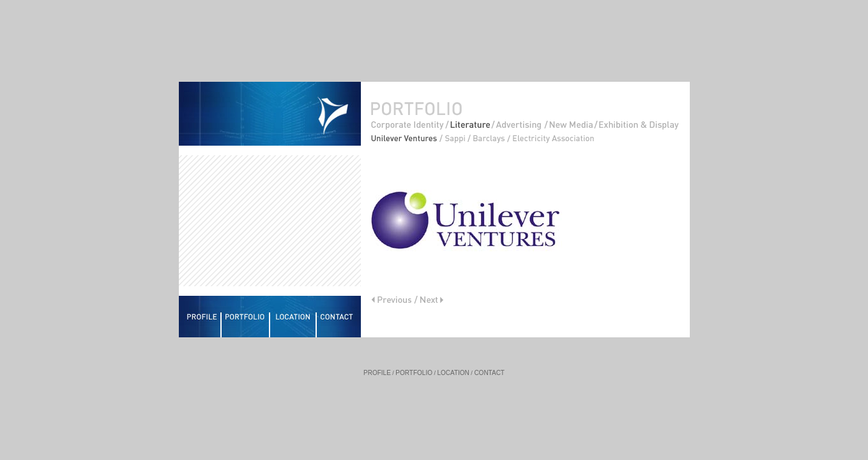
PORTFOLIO (414, 373)
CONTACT (489, 373)
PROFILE (377, 373)
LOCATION (453, 373)
